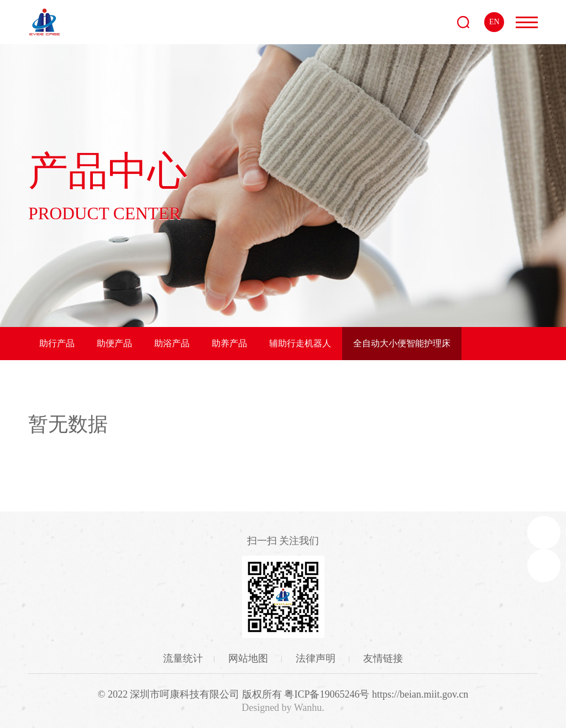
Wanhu (308, 708)
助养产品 (229, 343)
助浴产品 (172, 343)
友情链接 (383, 658)
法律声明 (317, 658)
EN (494, 22)
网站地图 (250, 658)
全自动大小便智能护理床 (402, 343)
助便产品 (114, 343)
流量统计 (183, 658)
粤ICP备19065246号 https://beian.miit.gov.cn (376, 694)
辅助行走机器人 (300, 343)
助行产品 (57, 343)
